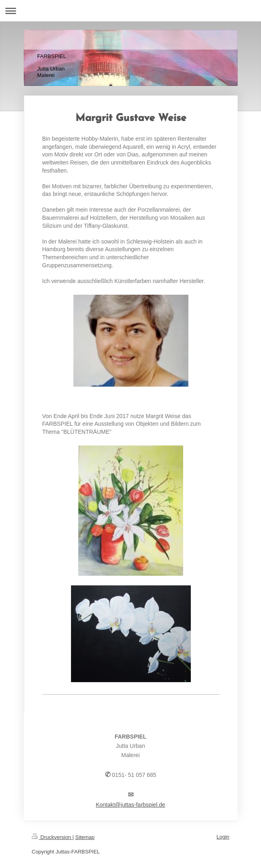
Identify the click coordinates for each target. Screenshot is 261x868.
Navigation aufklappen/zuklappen (130, 11)
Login (223, 837)
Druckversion (52, 837)
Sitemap (85, 837)
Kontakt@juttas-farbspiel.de (130, 805)
